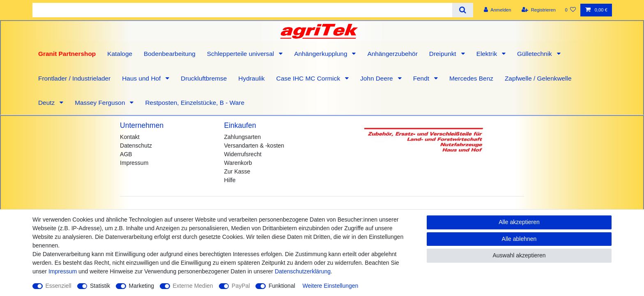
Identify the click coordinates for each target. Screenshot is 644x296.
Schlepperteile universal (241, 54)
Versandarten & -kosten (254, 146)
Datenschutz (136, 146)
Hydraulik (251, 78)
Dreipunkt (444, 54)
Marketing (141, 286)
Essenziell (59, 286)
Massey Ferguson (101, 103)
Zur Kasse (237, 171)
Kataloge (120, 54)
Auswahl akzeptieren (519, 255)
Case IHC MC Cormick (309, 78)
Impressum (134, 163)
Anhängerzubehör (392, 54)
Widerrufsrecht (243, 154)
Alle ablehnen (519, 239)
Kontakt (130, 137)
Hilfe (230, 180)
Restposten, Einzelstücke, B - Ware (195, 103)
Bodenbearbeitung (170, 54)
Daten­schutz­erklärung (303, 271)
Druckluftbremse (204, 78)
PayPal (241, 286)
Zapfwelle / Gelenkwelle (538, 78)
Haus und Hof (142, 78)
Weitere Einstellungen (330, 286)
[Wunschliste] (570, 10)
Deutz (47, 103)
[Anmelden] (498, 10)
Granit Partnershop (67, 54)
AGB (126, 154)
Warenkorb (238, 163)
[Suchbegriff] (242, 10)
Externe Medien (193, 286)
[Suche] (463, 10)
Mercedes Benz (471, 78)
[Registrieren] (539, 10)
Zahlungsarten (243, 137)
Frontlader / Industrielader (74, 78)
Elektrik (488, 54)
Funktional (282, 286)
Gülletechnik (535, 54)
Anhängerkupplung (322, 54)
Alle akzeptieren (519, 222)
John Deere (377, 78)
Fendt (422, 78)
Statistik (100, 286)
